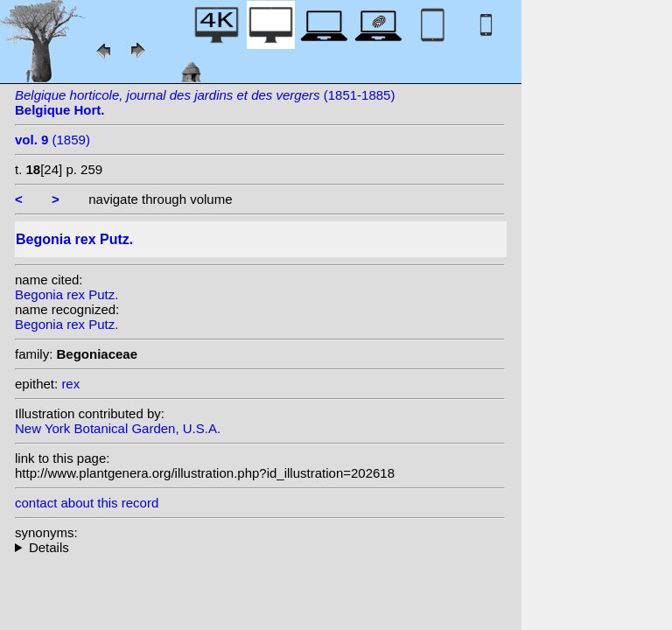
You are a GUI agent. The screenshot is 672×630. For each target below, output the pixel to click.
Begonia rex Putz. (66, 294)
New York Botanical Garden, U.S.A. (118, 428)
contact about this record (87, 503)
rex (70, 384)
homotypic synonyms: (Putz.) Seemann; (260, 547)
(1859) (52, 140)
